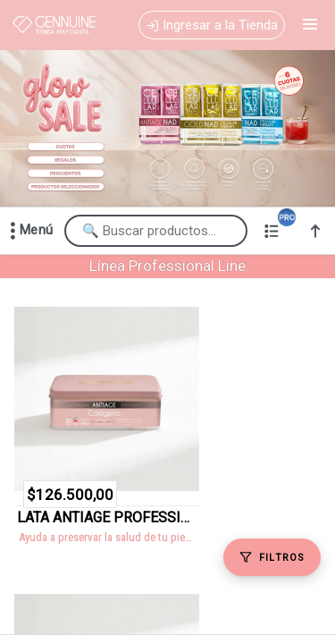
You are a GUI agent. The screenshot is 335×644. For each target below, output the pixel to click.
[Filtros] (272, 557)
